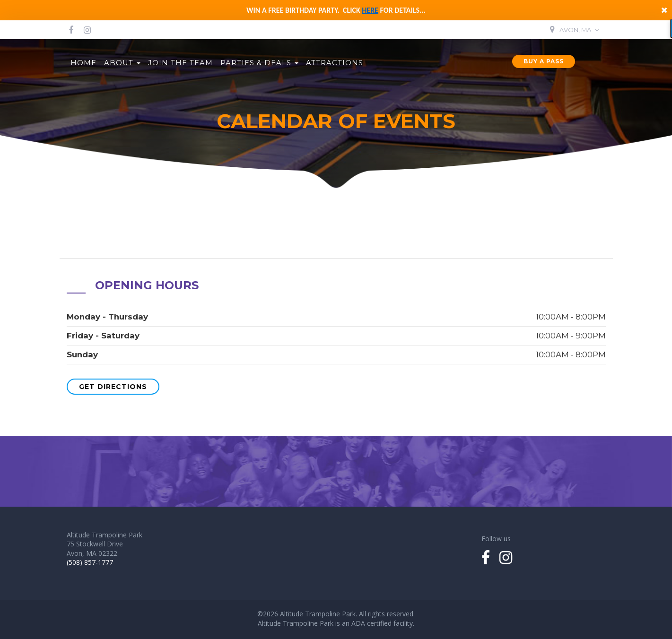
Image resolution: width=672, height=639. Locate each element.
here (370, 10)
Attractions (335, 63)
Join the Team (180, 63)
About (122, 63)
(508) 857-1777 (90, 562)
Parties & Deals (259, 63)
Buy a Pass (544, 61)
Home (83, 63)
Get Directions (113, 387)
